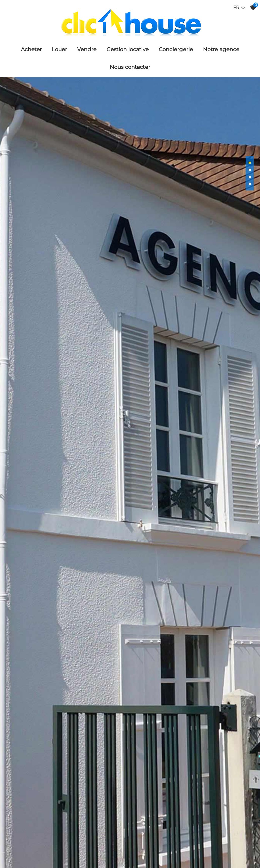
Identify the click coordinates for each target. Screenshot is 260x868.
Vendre (87, 49)
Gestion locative (128, 49)
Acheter (31, 49)
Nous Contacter (130, 67)
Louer (59, 49)
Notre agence (221, 49)
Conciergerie (176, 49)
